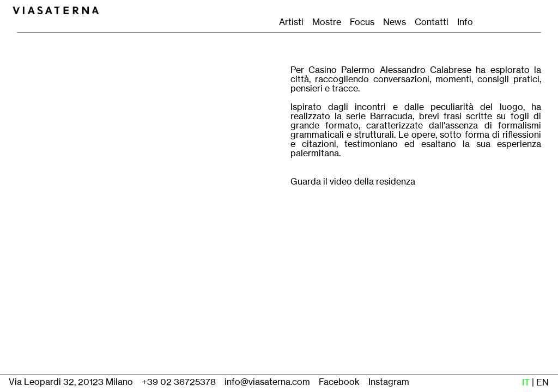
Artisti (291, 22)
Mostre (327, 22)
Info (465, 22)
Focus (362, 22)
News (395, 22)
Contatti (435, 22)
